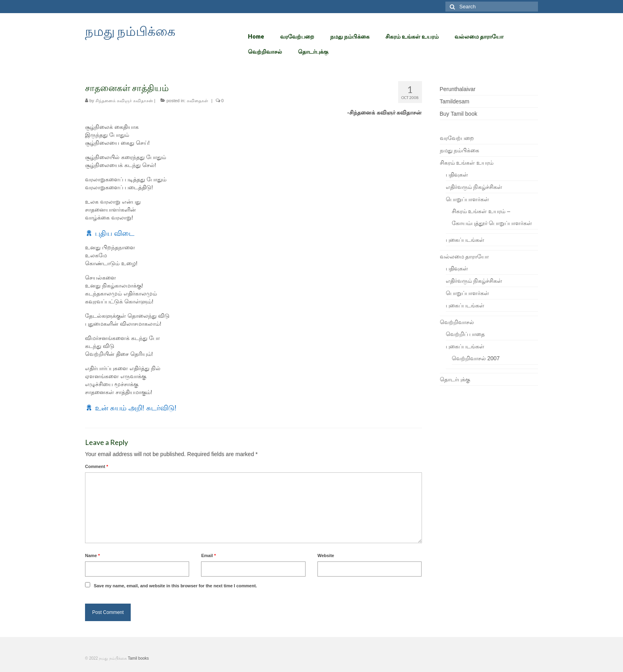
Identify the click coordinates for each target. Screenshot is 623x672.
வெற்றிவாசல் (457, 322)
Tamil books (138, 658)
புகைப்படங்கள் (465, 240)
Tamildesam (455, 101)
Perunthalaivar (458, 89)
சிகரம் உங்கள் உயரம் (467, 163)
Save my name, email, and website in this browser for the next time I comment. (175, 586)
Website (326, 555)
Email (208, 555)
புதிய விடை (115, 233)
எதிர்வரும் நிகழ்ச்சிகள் (474, 187)
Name (92, 555)
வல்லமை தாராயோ (464, 256)
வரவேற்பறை (457, 138)
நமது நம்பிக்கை (130, 31)
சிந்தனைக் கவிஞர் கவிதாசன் (124, 101)
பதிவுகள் (457, 175)
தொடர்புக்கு (455, 379)
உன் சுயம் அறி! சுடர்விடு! (136, 408)
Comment (97, 466)
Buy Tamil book (459, 114)
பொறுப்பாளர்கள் (467, 199)
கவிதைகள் (197, 101)
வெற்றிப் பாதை (465, 334)
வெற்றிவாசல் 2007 (476, 358)
